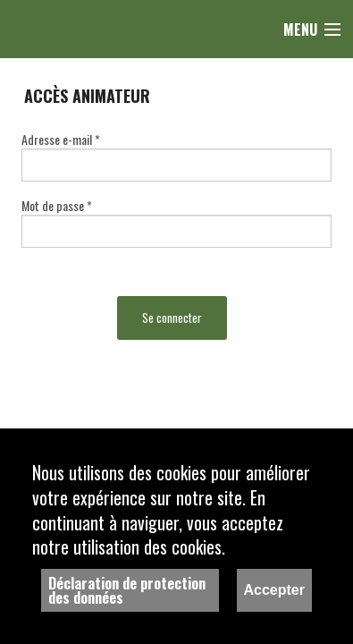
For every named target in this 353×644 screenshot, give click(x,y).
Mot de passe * (57, 205)
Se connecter (172, 318)
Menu (300, 30)
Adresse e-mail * (61, 139)
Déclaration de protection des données (127, 590)
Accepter (274, 590)
